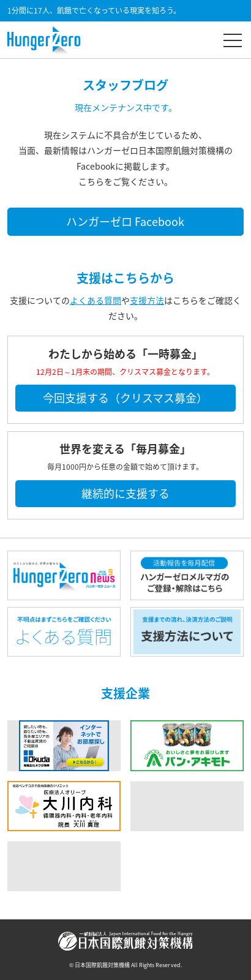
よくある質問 (96, 300)
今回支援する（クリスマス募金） (125, 398)
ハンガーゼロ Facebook (125, 221)
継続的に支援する (125, 493)
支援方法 (147, 300)
